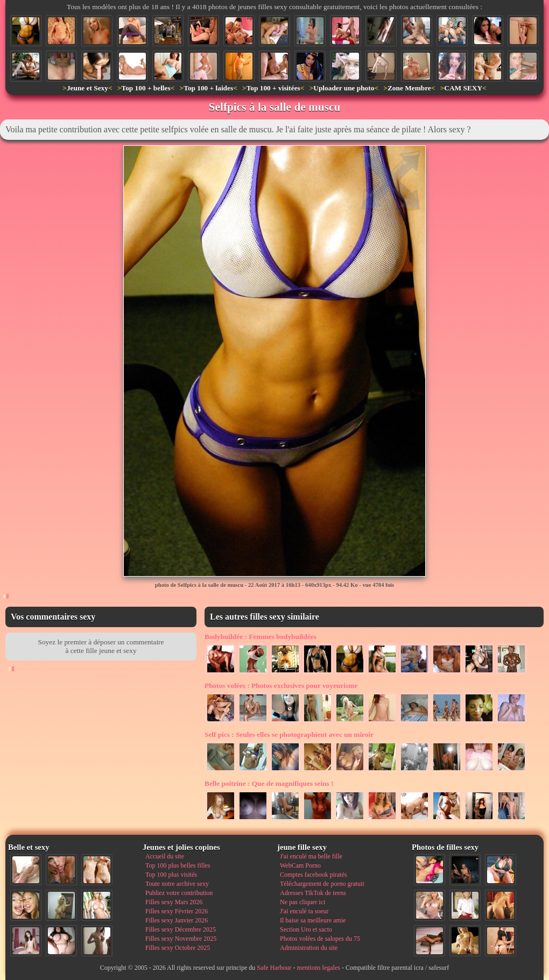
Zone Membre (409, 88)
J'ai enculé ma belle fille (311, 856)
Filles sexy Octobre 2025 (178, 948)
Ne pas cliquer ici (302, 902)
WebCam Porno (300, 865)
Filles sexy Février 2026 (177, 911)
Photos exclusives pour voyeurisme (281, 686)
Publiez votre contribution (179, 893)
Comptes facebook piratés (314, 875)
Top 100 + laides (208, 88)
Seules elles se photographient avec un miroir (289, 734)
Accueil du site (165, 856)
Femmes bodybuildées (261, 637)
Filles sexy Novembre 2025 (181, 939)
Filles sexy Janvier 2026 (177, 920)
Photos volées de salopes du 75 (320, 939)
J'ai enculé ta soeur (304, 911)
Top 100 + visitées (273, 88)
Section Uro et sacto (306, 929)
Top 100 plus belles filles (178, 865)
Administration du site (309, 948)
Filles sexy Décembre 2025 (181, 929)
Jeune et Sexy (87, 88)
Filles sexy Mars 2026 (174, 902)
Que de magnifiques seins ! (269, 783)
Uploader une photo (344, 88)
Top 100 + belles (146, 88)
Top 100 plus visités (171, 875)
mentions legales (319, 968)
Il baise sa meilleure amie (313, 920)
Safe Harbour (274, 968)
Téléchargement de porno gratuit (322, 884)
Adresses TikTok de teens (313, 893)
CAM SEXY (463, 88)
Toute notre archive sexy (177, 884)
